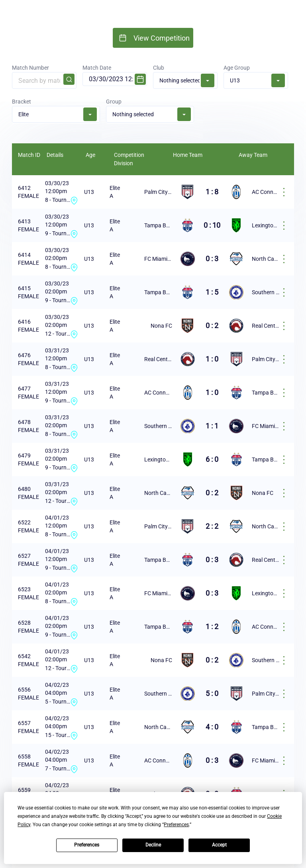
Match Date (115, 75)
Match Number (44, 77)
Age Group (256, 77)
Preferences (87, 845)
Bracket (56, 111)
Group (150, 111)
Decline (153, 845)
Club (185, 77)
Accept (219, 845)
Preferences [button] (176, 825)
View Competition (162, 38)
